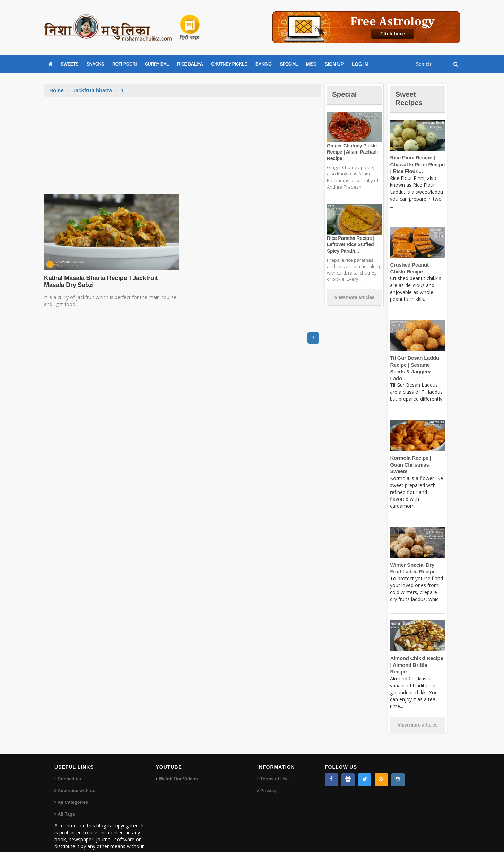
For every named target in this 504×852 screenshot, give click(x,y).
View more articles (354, 297)
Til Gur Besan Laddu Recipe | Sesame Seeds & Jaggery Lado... (417, 365)
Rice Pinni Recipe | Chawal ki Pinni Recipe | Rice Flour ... (417, 164)
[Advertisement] (182, 149)
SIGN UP (334, 64)
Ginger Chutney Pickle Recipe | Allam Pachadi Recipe (352, 152)
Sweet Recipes (409, 98)
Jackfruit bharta (92, 90)
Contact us (69, 758)
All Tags (66, 794)
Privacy (268, 770)
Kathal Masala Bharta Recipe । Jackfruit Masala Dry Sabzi (111, 281)
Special (345, 94)
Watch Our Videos (178, 758)
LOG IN (360, 64)
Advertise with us (76, 770)
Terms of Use (274, 758)
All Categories (73, 782)
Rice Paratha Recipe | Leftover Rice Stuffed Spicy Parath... (350, 244)
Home (57, 90)
